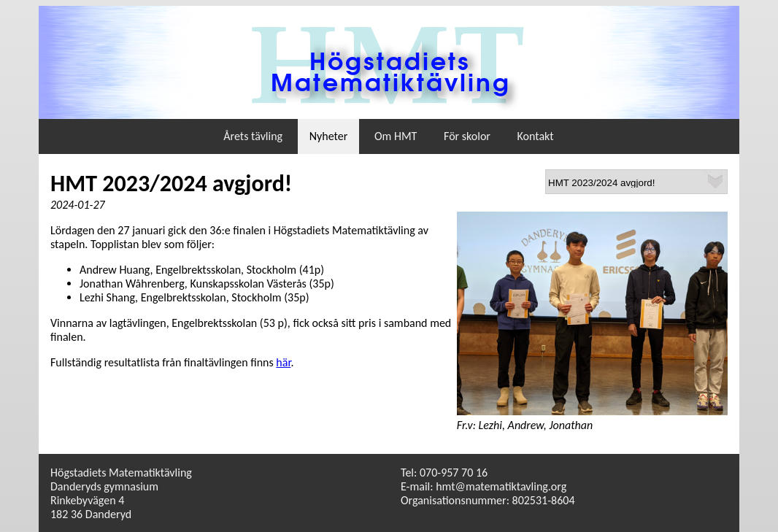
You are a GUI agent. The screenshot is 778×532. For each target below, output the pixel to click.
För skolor (467, 136)
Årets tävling (253, 136)
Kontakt (536, 136)
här (283, 362)
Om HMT (396, 136)
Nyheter (329, 136)
